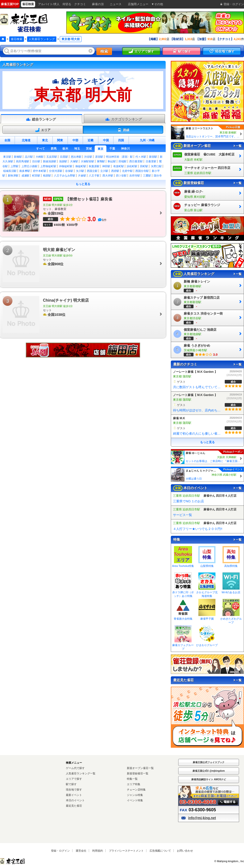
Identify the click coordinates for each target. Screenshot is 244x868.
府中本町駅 (40, 171)
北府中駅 (127, 171)
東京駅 (7, 157)
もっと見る (83, 184)
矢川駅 (80, 171)
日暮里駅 (151, 161)
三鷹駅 (147, 176)
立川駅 (104, 171)
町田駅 (36, 176)
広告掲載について (160, 851)
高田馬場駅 (23, 161)
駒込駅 (112, 161)
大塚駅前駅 (87, 161)
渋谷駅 (88, 157)
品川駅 (29, 157)
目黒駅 (64, 157)
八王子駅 (94, 176)
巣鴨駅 (101, 161)
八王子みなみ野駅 (65, 176)
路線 (123, 130)
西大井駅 (108, 176)
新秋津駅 (13, 176)
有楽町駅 (119, 166)
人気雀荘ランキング (42, 39)
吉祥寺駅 (135, 176)
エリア (43, 130)
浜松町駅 (132, 166)
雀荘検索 (17, 39)
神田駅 (106, 166)
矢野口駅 (156, 166)
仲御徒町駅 (66, 166)
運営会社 (81, 851)
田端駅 (123, 161)
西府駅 (115, 171)
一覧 (237, 146)
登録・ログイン (60, 851)
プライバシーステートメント (126, 851)
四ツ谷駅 (121, 176)
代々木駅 (141, 157)
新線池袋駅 (50, 161)
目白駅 (36, 161)
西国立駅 (92, 171)
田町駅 (144, 166)
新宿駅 (153, 157)
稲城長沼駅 (10, 171)
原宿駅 (99, 157)
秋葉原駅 (94, 166)
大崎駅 (40, 157)
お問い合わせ (185, 851)
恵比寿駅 (76, 157)
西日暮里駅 (136, 161)
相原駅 (47, 176)
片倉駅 (82, 176)
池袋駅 (63, 161)
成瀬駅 (25, 176)
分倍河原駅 (56, 171)
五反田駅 (52, 157)
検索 (104, 51)
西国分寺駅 (142, 171)
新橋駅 (18, 157)
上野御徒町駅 (48, 166)
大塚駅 (74, 161)
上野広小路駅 (30, 166)
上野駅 (15, 166)
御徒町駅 (81, 166)
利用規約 (98, 851)
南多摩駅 (25, 171)
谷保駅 (69, 171)
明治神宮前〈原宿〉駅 (119, 157)
